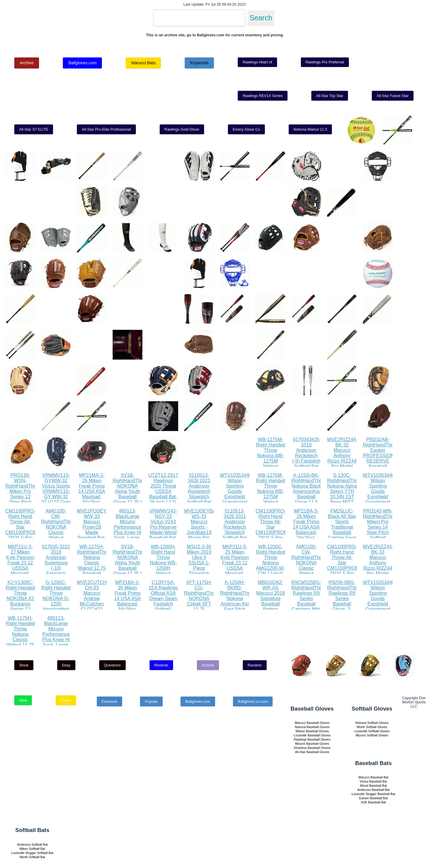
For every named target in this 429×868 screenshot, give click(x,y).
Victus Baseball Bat (374, 781)
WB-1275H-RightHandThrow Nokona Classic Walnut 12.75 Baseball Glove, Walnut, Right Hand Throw (95, 568)
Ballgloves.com (83, 63)
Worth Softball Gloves (372, 727)
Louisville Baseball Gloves (312, 735)
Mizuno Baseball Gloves (312, 744)
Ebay (66, 665)
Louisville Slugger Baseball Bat (373, 794)
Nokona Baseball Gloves (312, 727)
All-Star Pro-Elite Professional (107, 129)
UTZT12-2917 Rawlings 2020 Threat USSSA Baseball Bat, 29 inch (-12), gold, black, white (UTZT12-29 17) (163, 499)
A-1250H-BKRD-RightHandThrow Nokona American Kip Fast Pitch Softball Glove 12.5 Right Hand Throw (238, 604)
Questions (112, 665)
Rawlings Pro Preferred (325, 62)
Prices (66, 700)
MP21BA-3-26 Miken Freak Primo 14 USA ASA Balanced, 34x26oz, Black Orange (306, 527)
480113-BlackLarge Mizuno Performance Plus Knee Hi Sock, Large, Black (128, 527)
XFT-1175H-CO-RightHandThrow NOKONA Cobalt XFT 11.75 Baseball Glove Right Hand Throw (202, 604)
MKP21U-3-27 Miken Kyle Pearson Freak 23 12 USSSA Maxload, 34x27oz (20, 563)
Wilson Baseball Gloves (312, 731)
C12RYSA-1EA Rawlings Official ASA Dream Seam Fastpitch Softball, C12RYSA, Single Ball (163, 601)
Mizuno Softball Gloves (372, 735)
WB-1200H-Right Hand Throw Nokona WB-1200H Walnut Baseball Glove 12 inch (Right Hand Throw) (163, 571)
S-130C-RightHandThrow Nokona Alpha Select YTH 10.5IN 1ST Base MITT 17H (345, 491)
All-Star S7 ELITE (34, 129)
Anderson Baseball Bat (373, 790)
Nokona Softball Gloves (372, 723)
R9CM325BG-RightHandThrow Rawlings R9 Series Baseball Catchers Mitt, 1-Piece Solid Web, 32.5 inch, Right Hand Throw (309, 606)
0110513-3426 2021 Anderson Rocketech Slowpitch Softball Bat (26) (235, 527)
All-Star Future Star (393, 96)
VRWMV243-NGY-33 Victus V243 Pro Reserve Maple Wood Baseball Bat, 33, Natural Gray (163, 530)
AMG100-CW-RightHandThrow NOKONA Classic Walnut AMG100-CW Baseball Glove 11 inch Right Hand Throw (59, 538)
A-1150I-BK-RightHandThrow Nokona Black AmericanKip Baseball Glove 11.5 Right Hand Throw (309, 494)
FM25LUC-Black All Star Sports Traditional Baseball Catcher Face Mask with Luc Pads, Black (342, 532)
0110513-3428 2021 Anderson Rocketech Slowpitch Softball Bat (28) (199, 491)
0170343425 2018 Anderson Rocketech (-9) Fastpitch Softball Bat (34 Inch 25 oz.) (306, 458)
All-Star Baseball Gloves (312, 752)
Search (261, 18)
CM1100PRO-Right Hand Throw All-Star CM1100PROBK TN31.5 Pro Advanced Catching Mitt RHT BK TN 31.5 (23, 535)
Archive (27, 63)
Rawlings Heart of (258, 62)
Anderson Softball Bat (32, 844)
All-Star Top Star (330, 96)
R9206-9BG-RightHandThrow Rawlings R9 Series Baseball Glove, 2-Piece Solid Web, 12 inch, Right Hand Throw (345, 606)
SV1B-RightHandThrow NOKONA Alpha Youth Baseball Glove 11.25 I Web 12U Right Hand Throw (130, 497)
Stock (24, 665)
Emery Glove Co (246, 129)
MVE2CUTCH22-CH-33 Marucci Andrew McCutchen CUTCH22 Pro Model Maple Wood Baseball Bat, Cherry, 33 (95, 606)
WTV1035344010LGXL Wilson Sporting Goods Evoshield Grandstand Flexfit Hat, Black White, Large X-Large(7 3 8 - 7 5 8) (244, 502)
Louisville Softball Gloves (372, 731)
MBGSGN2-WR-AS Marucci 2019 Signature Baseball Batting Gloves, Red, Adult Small (271, 601)
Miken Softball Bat (32, 849)
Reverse (161, 665)
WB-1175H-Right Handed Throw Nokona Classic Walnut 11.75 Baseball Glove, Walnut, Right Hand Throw (20, 642)
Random (255, 665)
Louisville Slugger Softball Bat (32, 853)
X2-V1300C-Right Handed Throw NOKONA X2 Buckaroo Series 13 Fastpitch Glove (20, 601)
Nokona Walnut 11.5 (310, 129)
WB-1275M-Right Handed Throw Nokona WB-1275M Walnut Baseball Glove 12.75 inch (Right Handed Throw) (271, 466)
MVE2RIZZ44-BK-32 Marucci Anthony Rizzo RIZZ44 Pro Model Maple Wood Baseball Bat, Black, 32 (342, 461)
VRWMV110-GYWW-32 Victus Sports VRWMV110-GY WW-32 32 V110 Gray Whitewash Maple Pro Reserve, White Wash (56, 499)
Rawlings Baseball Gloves (312, 739)
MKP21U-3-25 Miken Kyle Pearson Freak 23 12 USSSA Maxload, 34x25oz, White (235, 565)
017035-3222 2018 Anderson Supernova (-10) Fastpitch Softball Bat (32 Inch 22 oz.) (56, 568)
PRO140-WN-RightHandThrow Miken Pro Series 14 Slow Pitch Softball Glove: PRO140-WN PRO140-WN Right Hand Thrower (381, 538)
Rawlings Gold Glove (182, 129)
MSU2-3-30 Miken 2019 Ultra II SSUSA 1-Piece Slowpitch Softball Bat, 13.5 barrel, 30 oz (199, 568)
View (23, 700)
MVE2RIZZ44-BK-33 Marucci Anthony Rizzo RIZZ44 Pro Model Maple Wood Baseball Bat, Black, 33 (378, 568)
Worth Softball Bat (32, 857)
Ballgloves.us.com (253, 702)
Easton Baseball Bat (373, 798)
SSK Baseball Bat (373, 802)
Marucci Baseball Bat (373, 777)
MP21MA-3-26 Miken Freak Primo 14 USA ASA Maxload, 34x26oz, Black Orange (92, 491)
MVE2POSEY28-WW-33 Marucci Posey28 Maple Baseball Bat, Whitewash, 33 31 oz (95, 530)
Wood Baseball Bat (373, 786)
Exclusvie (109, 702)
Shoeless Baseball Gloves (312, 748)
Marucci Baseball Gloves (312, 723)
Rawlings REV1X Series (263, 96)
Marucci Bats (143, 63)
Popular (151, 702)
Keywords (199, 63)
